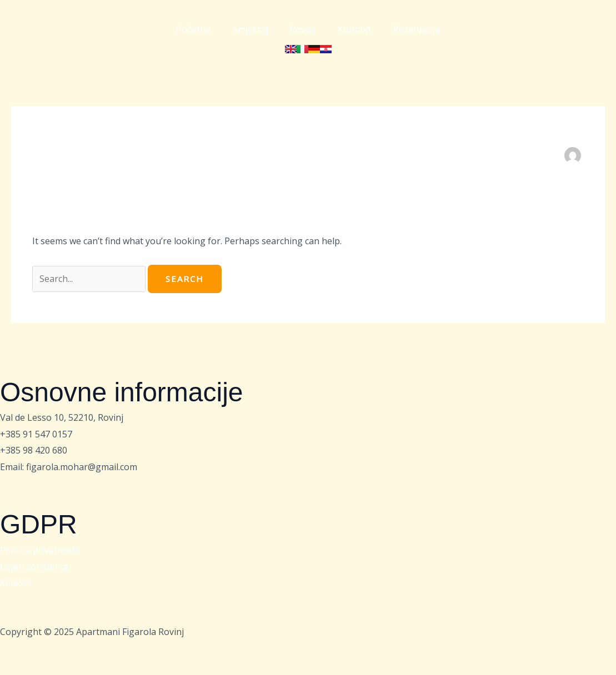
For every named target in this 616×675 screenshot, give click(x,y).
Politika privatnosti (39, 550)
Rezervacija (417, 29)
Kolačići (16, 583)
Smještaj (250, 29)
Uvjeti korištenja (34, 567)
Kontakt (354, 29)
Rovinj (303, 29)
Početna (193, 29)
